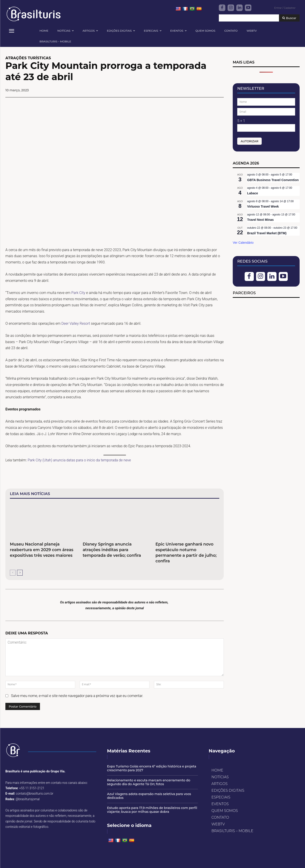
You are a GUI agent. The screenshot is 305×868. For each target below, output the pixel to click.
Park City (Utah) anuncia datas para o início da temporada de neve (79, 460)
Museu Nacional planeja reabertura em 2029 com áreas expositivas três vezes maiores (42, 550)
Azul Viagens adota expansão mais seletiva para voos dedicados (149, 796)
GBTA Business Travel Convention (273, 180)
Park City (78, 293)
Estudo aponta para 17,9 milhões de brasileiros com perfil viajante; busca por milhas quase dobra (152, 810)
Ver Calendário (243, 243)
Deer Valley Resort (76, 323)
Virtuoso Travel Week (263, 206)
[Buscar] (289, 18)
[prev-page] (13, 573)
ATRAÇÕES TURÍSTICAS (28, 58)
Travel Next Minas (260, 220)
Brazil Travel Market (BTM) (267, 233)
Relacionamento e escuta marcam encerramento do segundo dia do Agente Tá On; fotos (149, 782)
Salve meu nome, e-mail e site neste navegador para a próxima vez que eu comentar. (77, 696)
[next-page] (20, 573)
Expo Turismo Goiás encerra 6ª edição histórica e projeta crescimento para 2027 (152, 768)
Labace (252, 193)
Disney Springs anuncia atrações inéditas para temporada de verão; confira (112, 550)
